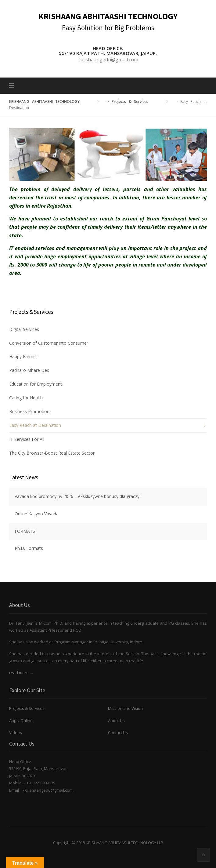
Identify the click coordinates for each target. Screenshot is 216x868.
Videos (16, 732)
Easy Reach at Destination (35, 425)
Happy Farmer (23, 356)
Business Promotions (30, 411)
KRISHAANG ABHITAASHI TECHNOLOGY (108, 16)
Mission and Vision (125, 708)
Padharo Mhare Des (29, 370)
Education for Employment (36, 384)
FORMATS (25, 531)
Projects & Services (27, 708)
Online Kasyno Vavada (37, 514)
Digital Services (24, 329)
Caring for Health (26, 398)
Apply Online (21, 721)
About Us (116, 721)
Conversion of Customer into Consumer (49, 343)
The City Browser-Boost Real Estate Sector (52, 453)
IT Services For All (27, 439)
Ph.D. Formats (29, 548)
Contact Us (118, 732)
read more (19, 673)
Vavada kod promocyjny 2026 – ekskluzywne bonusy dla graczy (77, 496)
